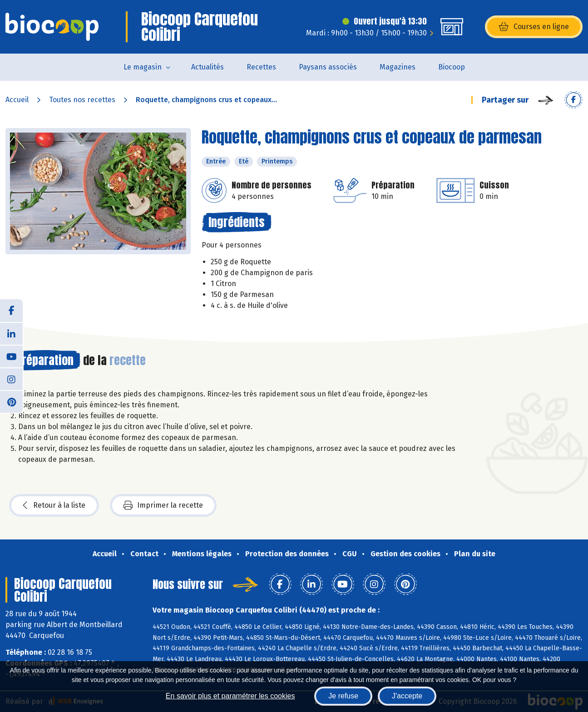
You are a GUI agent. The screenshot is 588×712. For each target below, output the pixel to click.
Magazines (398, 67)
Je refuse (343, 696)
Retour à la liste (54, 505)
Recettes (261, 67)
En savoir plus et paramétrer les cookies (230, 696)
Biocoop (452, 67)
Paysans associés (328, 67)
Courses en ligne (534, 27)
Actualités (208, 67)
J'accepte (407, 696)
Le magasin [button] (143, 67)
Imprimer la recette (163, 505)
